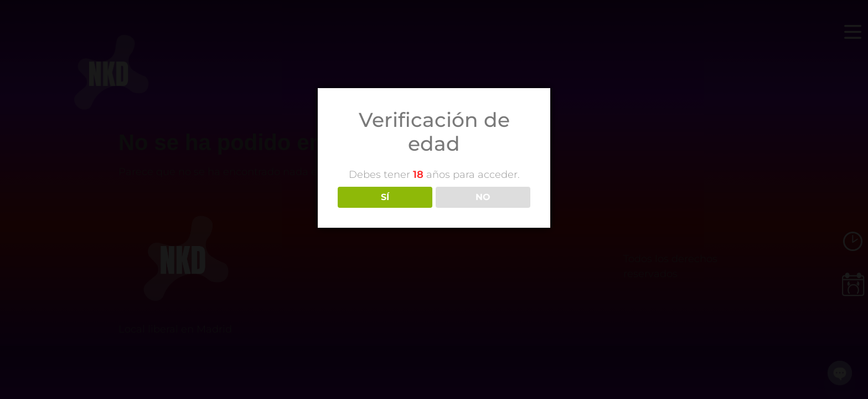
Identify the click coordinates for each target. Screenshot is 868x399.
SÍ (385, 197)
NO (483, 197)
